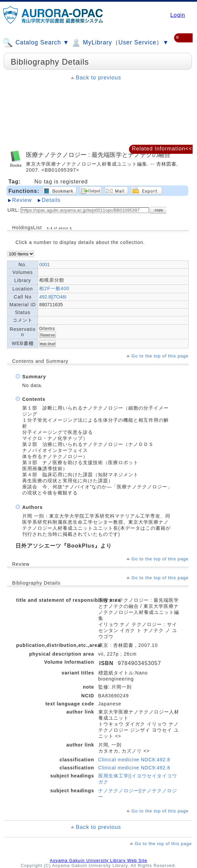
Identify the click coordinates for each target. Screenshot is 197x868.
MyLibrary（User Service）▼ (120, 43)
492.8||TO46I (53, 297)
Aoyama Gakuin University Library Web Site (99, 860)
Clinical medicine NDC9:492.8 (134, 768)
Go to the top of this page (160, 356)
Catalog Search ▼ (36, 43)
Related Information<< (162, 149)
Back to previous (98, 78)
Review (22, 200)
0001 (44, 265)
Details (51, 200)
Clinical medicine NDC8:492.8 (134, 760)
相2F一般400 (54, 288)
